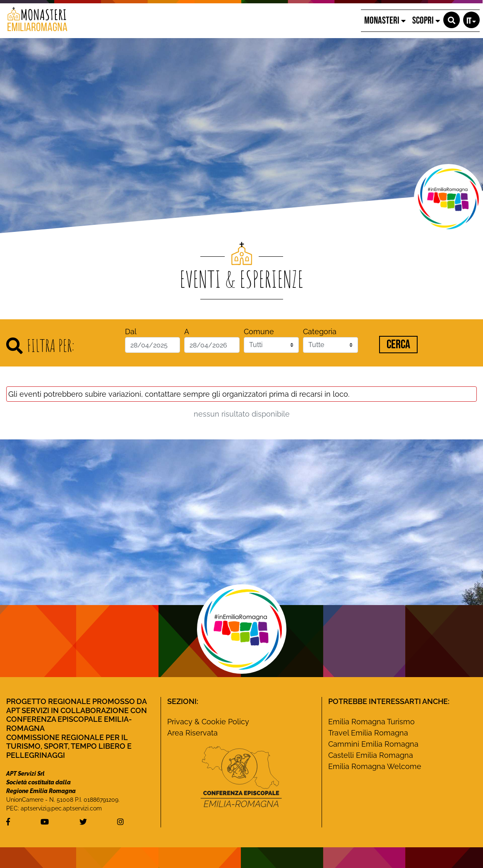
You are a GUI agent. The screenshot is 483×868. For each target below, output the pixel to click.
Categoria (320, 332)
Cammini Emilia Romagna (373, 744)
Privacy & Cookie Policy (208, 722)
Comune (259, 332)
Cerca (398, 345)
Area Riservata (192, 733)
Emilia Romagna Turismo (371, 722)
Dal (131, 332)
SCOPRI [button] (426, 20)
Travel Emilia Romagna (368, 733)
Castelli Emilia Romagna (371, 755)
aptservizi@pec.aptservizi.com (61, 808)
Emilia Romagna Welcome (375, 766)
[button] (452, 20)
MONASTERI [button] (385, 20)
